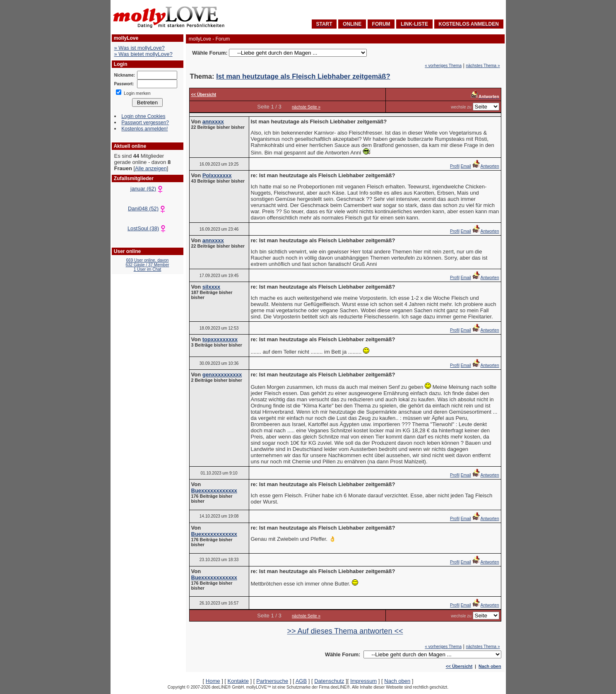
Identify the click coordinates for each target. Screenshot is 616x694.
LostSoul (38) (147, 228)
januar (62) (147, 189)
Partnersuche (272, 681)
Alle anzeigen (151, 168)
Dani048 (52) (147, 208)
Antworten (485, 166)
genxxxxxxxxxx (222, 375)
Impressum (363, 681)
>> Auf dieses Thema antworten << (345, 631)
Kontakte (238, 681)
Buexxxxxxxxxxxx (214, 490)
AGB (301, 681)
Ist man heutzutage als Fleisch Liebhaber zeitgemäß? (303, 76)
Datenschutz (329, 681)
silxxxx (211, 287)
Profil (455, 166)
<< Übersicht (459, 666)
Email (466, 166)
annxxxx (213, 122)
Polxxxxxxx (217, 175)
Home (213, 681)
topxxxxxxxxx (220, 339)
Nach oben (490, 666)
